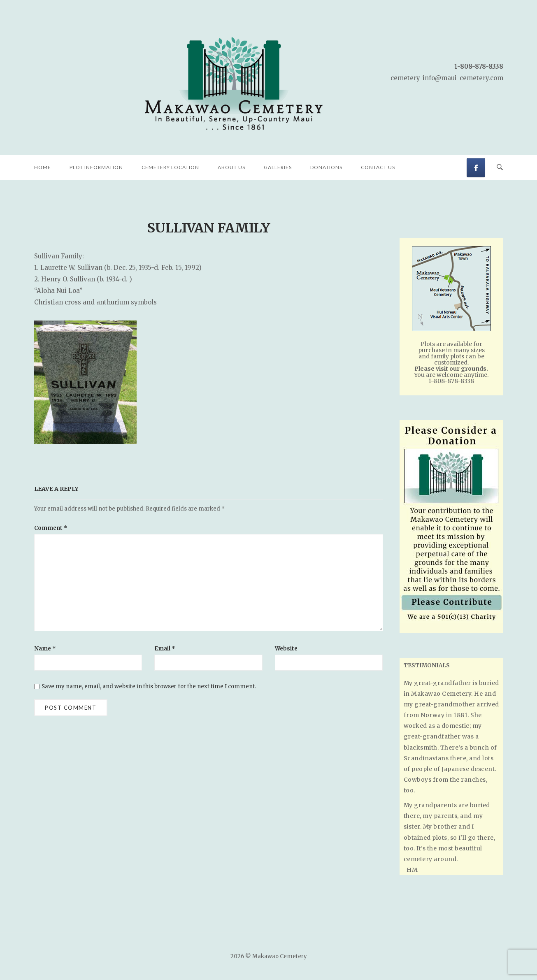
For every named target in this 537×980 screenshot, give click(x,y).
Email (165, 649)
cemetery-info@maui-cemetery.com (447, 78)
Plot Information (96, 167)
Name (45, 649)
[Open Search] (500, 167)
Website (286, 649)
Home (43, 167)
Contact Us (378, 167)
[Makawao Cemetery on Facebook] (476, 168)
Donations (326, 167)
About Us (231, 167)
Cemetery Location (170, 167)
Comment (51, 528)
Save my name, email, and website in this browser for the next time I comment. (149, 686)
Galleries (278, 167)
